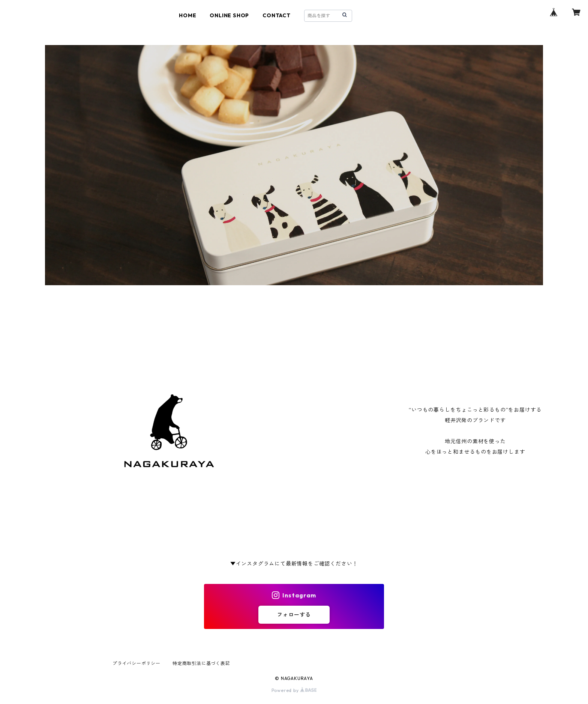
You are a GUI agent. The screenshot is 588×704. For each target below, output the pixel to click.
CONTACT (277, 15)
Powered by (294, 690)
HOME (187, 15)
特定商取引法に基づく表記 (201, 663)
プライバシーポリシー (136, 663)
